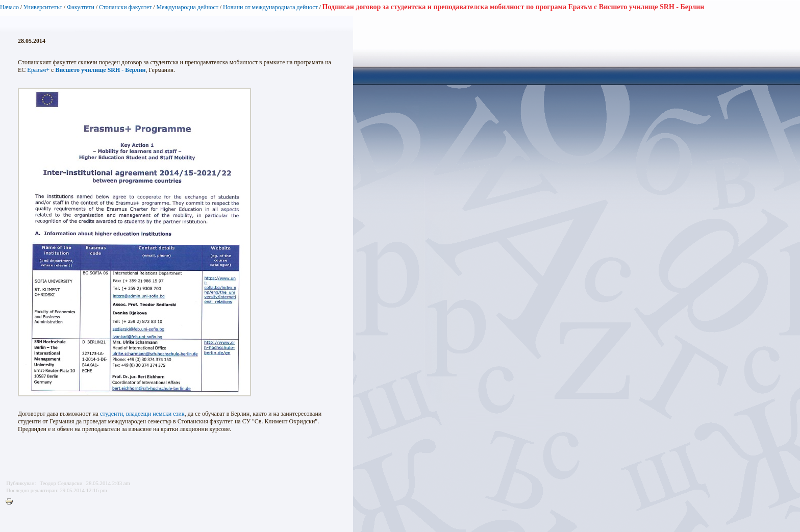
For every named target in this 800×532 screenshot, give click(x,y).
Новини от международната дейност (270, 7)
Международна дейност (187, 7)
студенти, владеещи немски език (142, 414)
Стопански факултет (126, 7)
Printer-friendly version (12, 502)
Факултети (81, 7)
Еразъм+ (38, 70)
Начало (9, 7)
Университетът (43, 7)
